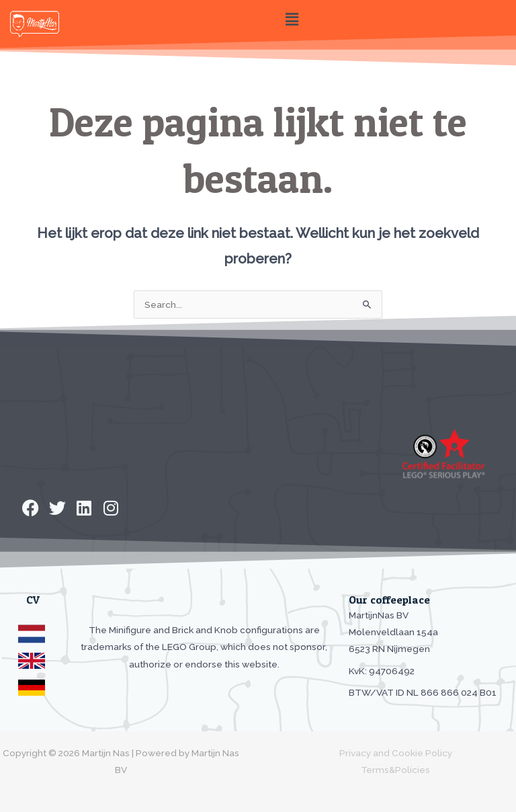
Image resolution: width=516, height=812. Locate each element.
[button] (292, 19)
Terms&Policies (395, 770)
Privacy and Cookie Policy (396, 753)
